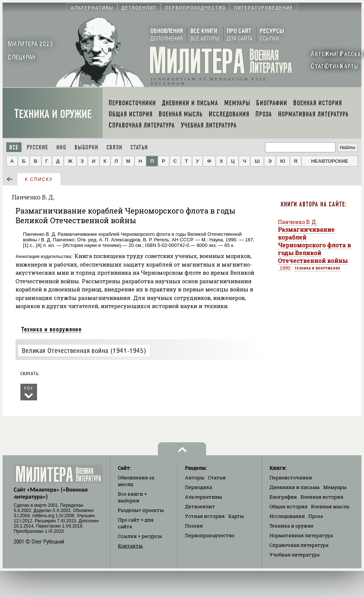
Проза (316, 516)
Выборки (86, 147)
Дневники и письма (294, 487)
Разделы (141, 510)
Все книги (132, 497)
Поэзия (194, 526)
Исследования (287, 516)
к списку (39, 179)
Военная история (322, 497)
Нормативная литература (301, 535)
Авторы (195, 478)
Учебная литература (294, 555)
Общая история (288, 506)
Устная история (205, 516)
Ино (61, 147)
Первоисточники (291, 478)
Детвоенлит (200, 506)
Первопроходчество (210, 535)
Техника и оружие (53, 114)
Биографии (283, 497)
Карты (236, 516)
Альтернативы (203, 497)
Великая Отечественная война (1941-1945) (84, 351)
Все (14, 147)
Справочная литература (299, 545)
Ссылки (140, 536)
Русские (37, 147)
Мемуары (335, 487)
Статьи (139, 147)
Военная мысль (330, 506)
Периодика (198, 487)
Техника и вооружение (51, 329)
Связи (114, 147)
